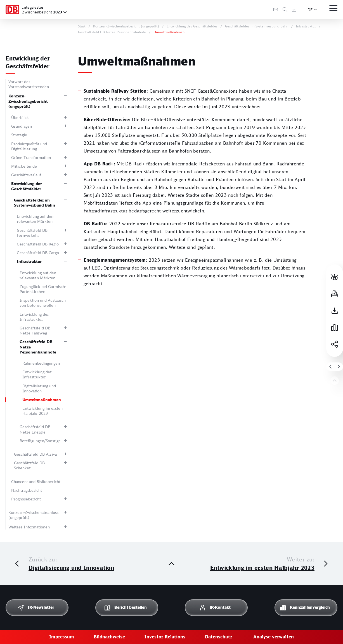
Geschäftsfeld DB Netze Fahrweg (35, 330)
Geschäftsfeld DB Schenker (29, 465)
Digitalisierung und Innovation (39, 388)
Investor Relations (165, 637)
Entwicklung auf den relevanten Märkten (35, 219)
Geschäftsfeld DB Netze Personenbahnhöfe (38, 347)
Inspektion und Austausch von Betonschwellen (43, 303)
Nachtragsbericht (27, 490)
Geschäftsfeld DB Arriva (35, 454)
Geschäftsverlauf (26, 175)
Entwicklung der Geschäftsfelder (27, 186)
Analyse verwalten (274, 637)
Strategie (19, 135)
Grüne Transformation (31, 157)
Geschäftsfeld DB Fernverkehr (32, 233)
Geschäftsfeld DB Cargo (38, 253)
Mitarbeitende (24, 166)
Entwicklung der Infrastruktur (34, 317)
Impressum (62, 637)
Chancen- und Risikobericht (36, 482)
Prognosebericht (26, 499)
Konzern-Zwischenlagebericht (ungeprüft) (28, 101)
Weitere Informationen (29, 527)
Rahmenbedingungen (41, 363)
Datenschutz (219, 637)
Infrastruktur (29, 261)
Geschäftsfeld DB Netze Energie (35, 429)
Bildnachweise (109, 637)
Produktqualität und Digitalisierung (29, 146)
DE (310, 10)
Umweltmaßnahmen (42, 400)
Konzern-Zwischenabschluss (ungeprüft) (33, 515)
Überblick (20, 117)
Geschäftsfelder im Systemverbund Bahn (35, 202)
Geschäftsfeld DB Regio (38, 244)
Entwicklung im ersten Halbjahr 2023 (42, 411)
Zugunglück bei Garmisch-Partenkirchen (43, 289)
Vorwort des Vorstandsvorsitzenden (29, 84)
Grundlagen (22, 126)
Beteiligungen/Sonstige (40, 441)
